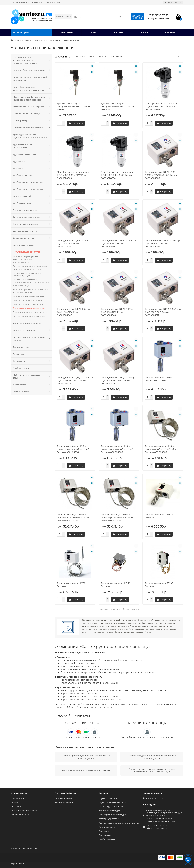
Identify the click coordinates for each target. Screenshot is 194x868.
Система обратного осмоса (32, 128)
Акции (93, 32)
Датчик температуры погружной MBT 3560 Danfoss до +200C (118, 107)
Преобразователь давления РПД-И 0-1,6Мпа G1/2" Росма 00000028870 (117, 175)
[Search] (98, 17)
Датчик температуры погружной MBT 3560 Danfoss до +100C (74, 107)
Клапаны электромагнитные (28, 300)
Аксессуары (32, 385)
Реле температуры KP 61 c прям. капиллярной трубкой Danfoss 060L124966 (117, 449)
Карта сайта (17, 863)
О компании (66, 32)
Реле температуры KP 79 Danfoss (71, 585)
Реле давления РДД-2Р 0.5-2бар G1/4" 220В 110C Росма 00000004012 (163, 312)
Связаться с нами (20, 815)
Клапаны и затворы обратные (28, 304)
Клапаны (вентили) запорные (32, 70)
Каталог (103, 793)
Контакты (170, 32)
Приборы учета (21, 368)
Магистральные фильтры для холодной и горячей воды (32, 98)
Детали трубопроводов (32, 224)
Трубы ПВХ (32, 161)
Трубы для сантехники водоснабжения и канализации (30, 136)
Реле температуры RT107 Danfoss (159, 585)
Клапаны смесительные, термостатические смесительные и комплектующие (31, 283)
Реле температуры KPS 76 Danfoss (116, 585)
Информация (19, 793)
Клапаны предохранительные (28, 296)
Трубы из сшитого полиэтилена (32, 146)
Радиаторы (19, 354)
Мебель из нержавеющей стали (32, 376)
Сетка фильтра (32, 121)
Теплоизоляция (21, 347)
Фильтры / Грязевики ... (32, 330)
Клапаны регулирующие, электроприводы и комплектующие (26, 259)
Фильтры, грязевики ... (110, 819)
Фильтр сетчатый (32, 196)
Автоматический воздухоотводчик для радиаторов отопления (32, 60)
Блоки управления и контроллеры (31, 312)
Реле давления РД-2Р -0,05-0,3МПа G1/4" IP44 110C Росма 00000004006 (161, 175)
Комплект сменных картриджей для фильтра (30, 79)
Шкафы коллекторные (25, 231)
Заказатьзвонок (138, 17)
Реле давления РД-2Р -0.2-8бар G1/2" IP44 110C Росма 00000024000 (74, 244)
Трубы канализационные (32, 217)
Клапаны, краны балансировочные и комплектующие (31, 291)
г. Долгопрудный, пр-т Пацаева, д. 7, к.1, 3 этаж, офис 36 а (35, 2)
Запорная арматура (32, 238)
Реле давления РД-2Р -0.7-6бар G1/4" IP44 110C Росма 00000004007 (162, 244)
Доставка (118, 32)
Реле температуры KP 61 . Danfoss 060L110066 (159, 379)
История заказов (64, 803)
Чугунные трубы (32, 392)
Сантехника (32, 361)
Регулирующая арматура (29, 40)
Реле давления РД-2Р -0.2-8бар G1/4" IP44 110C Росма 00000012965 (118, 244)
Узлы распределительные (27, 323)
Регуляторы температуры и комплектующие (27, 274)
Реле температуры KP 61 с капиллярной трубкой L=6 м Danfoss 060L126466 (117, 518)
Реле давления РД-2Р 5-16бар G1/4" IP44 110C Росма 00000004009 (118, 312)
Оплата (144, 32)
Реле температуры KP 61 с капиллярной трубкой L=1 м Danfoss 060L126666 (161, 449)
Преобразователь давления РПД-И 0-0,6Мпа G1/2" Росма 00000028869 (161, 107)
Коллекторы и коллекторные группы (32, 339)
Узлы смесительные (24, 245)
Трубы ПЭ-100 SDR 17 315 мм (28, 189)
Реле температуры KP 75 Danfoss (159, 516)
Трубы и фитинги (32, 203)
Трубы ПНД (32, 168)
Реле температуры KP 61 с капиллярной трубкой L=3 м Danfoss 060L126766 (73, 518)
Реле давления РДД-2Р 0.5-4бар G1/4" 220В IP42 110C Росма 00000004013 (75, 381)
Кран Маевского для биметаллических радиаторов (32, 89)
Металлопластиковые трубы (32, 107)
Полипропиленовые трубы (32, 114)
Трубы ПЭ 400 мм (22, 175)
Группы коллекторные (25, 210)
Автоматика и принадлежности (30, 308)
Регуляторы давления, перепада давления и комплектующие (30, 267)
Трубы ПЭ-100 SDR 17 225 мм (28, 182)
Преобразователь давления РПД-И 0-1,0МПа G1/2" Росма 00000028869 (73, 175)
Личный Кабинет (65, 793)
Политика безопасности (24, 811)
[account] (173, 3)
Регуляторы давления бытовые (29, 316)
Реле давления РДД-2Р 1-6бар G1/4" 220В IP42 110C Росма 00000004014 (118, 381)
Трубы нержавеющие (32, 154)
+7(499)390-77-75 (155, 798)
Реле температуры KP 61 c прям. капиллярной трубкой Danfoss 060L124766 (73, 449)
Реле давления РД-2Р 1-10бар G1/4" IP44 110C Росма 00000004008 (73, 312)
